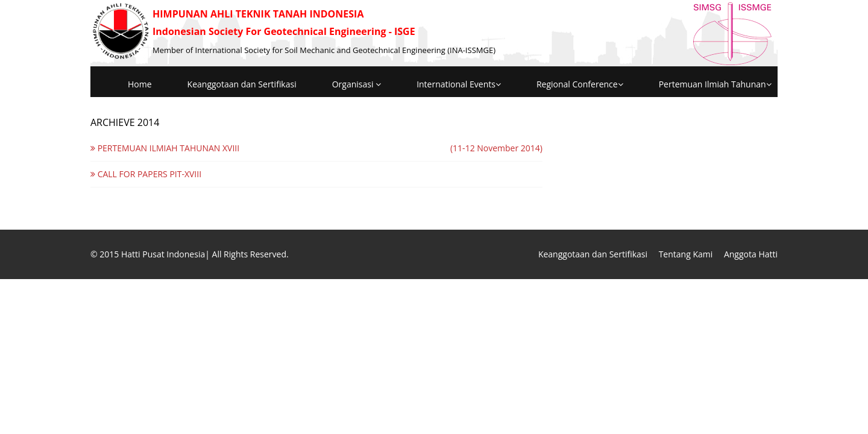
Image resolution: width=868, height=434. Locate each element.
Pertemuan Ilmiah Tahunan (715, 84)
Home (140, 84)
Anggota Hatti (751, 254)
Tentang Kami (686, 254)
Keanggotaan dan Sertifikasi (242, 84)
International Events (459, 84)
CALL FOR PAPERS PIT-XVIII (146, 174)
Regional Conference (580, 84)
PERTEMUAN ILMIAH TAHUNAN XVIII (165, 148)
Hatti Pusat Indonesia (163, 254)
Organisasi (357, 84)
